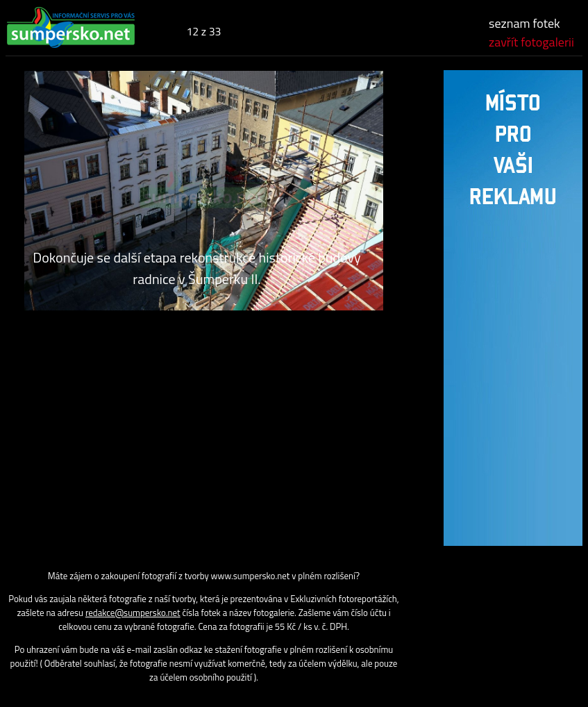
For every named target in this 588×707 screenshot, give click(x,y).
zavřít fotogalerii (531, 42)
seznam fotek (524, 23)
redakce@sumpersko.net (133, 613)
